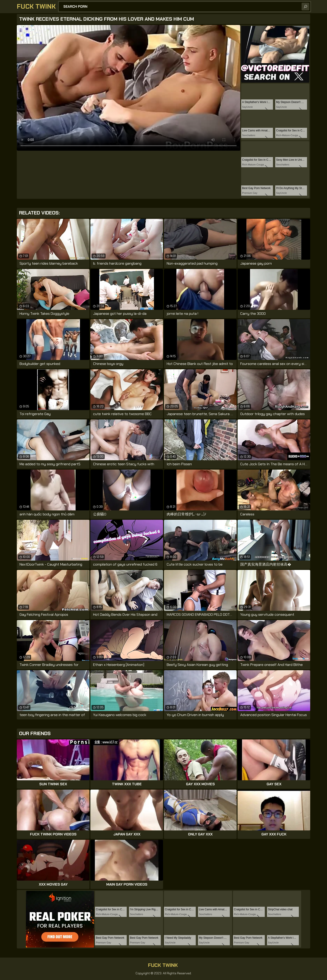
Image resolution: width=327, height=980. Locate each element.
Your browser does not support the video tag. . (129, 88)
